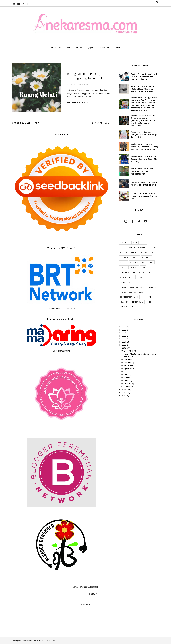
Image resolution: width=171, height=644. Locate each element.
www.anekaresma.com (28, 641)
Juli (125, 371)
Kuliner (132, 292)
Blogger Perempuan (129, 257)
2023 (124, 336)
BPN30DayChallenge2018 (142, 252)
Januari (127, 386)
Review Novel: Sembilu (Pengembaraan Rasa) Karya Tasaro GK (144, 134)
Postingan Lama (100, 123)
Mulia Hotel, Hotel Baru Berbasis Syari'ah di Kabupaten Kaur (142, 171)
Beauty (123, 267)
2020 (124, 345)
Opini (135, 243)
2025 (124, 330)
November (129, 359)
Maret (127, 380)
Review (154, 248)
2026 (124, 327)
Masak (123, 292)
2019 (124, 348)
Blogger (124, 252)
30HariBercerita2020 (129, 297)
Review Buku (138, 302)
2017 (124, 392)
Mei (126, 374)
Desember (129, 351)
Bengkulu (146, 257)
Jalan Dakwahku (127, 248)
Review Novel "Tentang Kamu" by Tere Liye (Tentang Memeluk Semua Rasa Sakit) (145, 147)
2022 (124, 339)
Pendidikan (146, 297)
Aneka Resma (51, 641)
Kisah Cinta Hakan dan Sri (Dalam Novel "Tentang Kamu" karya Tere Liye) (143, 89)
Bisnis (143, 243)
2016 (124, 395)
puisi (131, 277)
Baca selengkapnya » (78, 103)
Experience (143, 248)
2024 (124, 333)
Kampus (124, 307)
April (126, 377)
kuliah (133, 307)
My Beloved (139, 272)
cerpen (150, 272)
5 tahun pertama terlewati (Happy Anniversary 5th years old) (145, 196)
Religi (149, 302)
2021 (124, 342)
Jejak (143, 267)
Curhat (123, 262)
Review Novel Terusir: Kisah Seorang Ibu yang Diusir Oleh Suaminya (144, 159)
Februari (128, 383)
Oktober (128, 362)
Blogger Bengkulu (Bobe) (142, 262)
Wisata (123, 277)
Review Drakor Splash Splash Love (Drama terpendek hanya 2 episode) (144, 77)
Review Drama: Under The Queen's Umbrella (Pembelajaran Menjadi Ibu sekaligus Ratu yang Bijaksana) (143, 121)
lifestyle (134, 267)
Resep (141, 292)
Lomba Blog (126, 282)
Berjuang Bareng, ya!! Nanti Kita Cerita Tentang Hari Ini (144, 184)
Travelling (125, 272)
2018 (124, 389)
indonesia (141, 277)
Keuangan (125, 302)
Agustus (128, 368)
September (129, 365)
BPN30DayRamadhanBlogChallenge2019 (138, 287)
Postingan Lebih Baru (26, 123)
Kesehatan (125, 243)
